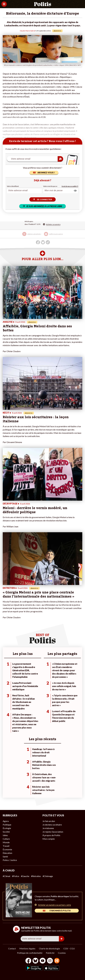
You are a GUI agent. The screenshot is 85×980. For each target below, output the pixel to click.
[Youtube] (43, 961)
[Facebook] (28, 961)
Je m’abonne (48, 828)
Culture (6, 839)
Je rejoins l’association (53, 832)
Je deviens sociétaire (52, 825)
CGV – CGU (69, 948)
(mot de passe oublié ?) (70, 186)
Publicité (50, 953)
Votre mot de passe (50, 186)
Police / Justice (10, 860)
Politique (7, 825)
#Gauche (25, 876)
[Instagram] (50, 961)
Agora (6, 821)
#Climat (6, 876)
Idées (5, 835)
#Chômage (48, 876)
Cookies (62, 953)
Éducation (7, 853)
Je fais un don (49, 821)
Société (6, 832)
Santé (5, 856)
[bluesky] (35, 961)
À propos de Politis (51, 835)
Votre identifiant (13, 186)
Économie (7, 849)
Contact (12, 948)
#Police (16, 876)
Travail (6, 846)
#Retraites (36, 876)
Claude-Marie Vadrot (27, 31)
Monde (6, 842)
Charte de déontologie (49, 948)
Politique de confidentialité (30, 953)
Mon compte (49, 839)
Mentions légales (27, 948)
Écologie (7, 828)
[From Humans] (57, 961)
